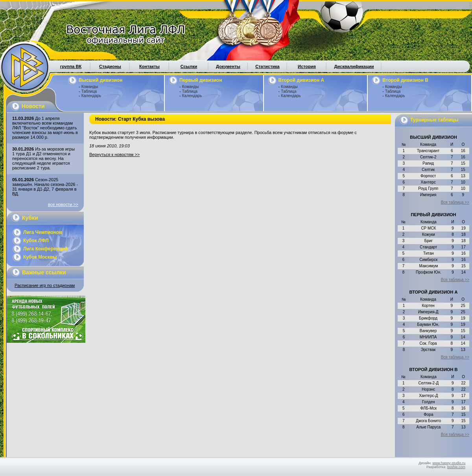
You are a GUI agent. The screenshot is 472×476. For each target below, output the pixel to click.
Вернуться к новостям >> (114, 154)
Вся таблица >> (455, 202)
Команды (90, 87)
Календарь (91, 96)
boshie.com (456, 467)
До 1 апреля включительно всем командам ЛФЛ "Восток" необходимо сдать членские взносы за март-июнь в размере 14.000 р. (45, 128)
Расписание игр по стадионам (45, 285)
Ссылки (189, 66)
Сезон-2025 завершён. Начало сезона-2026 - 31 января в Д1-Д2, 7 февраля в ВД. (45, 187)
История (307, 66)
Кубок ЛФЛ (36, 241)
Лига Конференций (45, 249)
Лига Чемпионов (43, 232)
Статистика (267, 66)
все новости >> (63, 204)
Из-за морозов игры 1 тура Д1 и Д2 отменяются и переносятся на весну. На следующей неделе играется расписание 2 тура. (43, 158)
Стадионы (110, 66)
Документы (228, 66)
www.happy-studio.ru (449, 463)
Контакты (149, 66)
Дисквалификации (354, 66)
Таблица (89, 91)
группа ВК (71, 66)
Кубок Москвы (40, 257)
